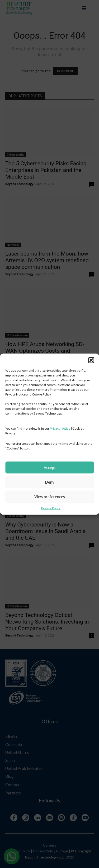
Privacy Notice (60, 428)
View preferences (50, 497)
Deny (50, 482)
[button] (91, 360)
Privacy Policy (51, 508)
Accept (50, 467)
